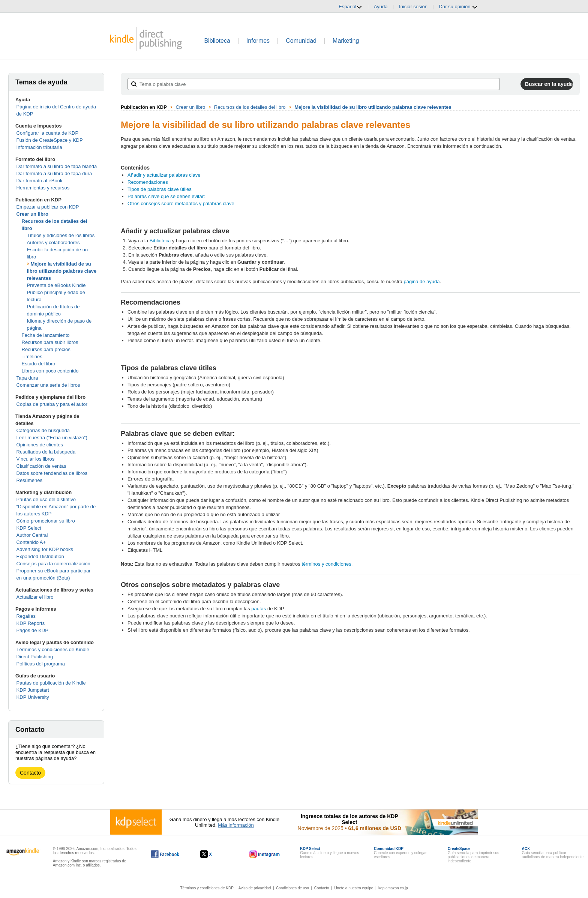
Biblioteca (217, 41)
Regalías (26, 616)
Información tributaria (39, 147)
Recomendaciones (148, 182)
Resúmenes (29, 480)
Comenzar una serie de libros (48, 385)
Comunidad (301, 41)
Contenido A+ (31, 542)
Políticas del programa (41, 664)
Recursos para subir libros (50, 342)
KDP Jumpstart (33, 690)
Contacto (30, 773)
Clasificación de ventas (41, 466)
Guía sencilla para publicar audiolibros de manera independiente (553, 853)
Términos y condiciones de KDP (207, 888)
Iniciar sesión (413, 7)
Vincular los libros (36, 459)
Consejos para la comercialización (53, 564)
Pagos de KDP (32, 630)
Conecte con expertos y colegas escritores (400, 853)
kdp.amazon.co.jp (393, 888)
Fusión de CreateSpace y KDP (50, 140)
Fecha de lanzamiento (46, 335)
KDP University (33, 697)
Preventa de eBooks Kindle (56, 285)
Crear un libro (32, 214)
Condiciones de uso (292, 888)
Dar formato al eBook (40, 181)
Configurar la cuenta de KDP (47, 133)
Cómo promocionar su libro (46, 521)
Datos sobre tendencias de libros (52, 473)
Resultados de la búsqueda (46, 452)
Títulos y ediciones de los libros (61, 235)
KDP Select (29, 528)
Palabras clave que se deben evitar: (166, 196)
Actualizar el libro (35, 597)
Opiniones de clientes (40, 445)
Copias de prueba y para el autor (52, 404)
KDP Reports (31, 623)
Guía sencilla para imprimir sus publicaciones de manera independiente (473, 855)
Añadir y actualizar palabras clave (164, 175)
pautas (259, 609)
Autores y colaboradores (53, 243)
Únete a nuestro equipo (354, 888)
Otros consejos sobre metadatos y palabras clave (181, 203)
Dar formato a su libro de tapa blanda (57, 166)
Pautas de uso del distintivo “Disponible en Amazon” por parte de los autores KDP (56, 507)
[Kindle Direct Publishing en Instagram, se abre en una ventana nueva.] (265, 854)
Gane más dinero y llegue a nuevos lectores (329, 853)
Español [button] (350, 7)
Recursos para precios (46, 349)
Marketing (346, 41)
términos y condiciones (326, 564)
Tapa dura (27, 378)
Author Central (32, 535)
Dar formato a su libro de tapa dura (54, 173)
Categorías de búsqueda (43, 430)
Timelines (32, 357)
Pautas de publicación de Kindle (51, 683)
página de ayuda (421, 282)
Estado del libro (39, 364)
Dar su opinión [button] (458, 7)
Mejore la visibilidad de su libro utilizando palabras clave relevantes (62, 271)
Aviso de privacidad (255, 888)
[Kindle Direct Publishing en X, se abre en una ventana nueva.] (214, 854)
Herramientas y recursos (43, 188)
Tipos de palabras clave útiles (160, 189)
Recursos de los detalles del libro (250, 107)
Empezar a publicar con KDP (48, 207)
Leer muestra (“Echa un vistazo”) (52, 438)
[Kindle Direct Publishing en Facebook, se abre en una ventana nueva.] (165, 854)
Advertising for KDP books (45, 549)
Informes (258, 41)
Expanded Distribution (40, 556)
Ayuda (381, 7)
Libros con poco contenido (50, 371)
